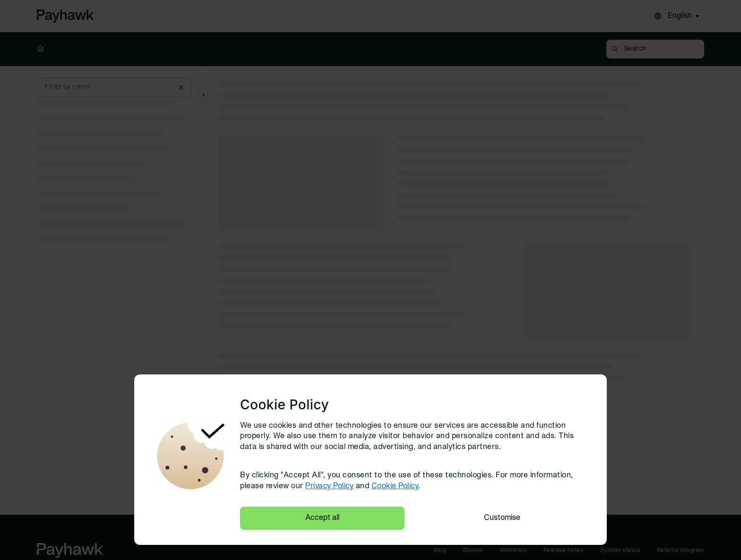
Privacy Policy (329, 486)
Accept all (322, 518)
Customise (502, 518)
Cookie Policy (395, 486)
